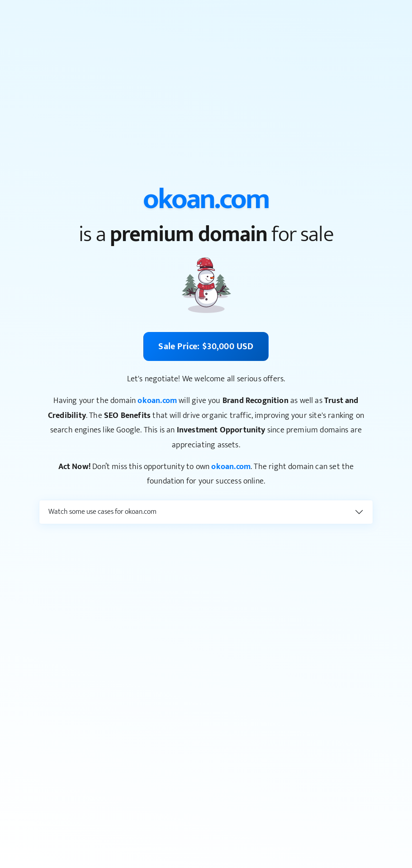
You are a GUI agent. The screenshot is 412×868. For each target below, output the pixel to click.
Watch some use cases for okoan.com (102, 512)
